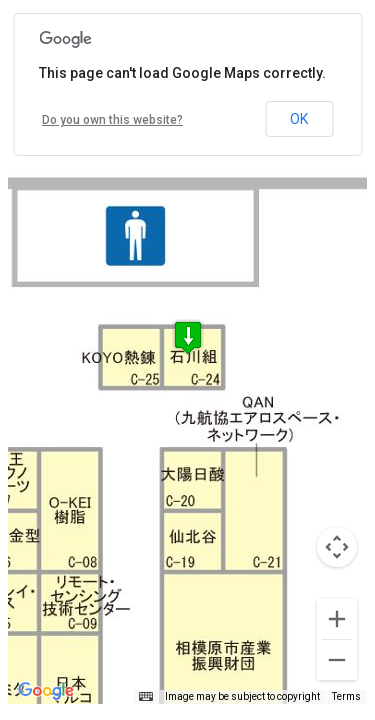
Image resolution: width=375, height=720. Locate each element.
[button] (188, 337)
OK (299, 119)
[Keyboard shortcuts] (146, 697)
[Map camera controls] (337, 547)
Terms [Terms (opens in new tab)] (346, 696)
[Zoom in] (337, 619)
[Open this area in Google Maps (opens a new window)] (46, 691)
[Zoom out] (337, 660)
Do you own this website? (112, 120)
